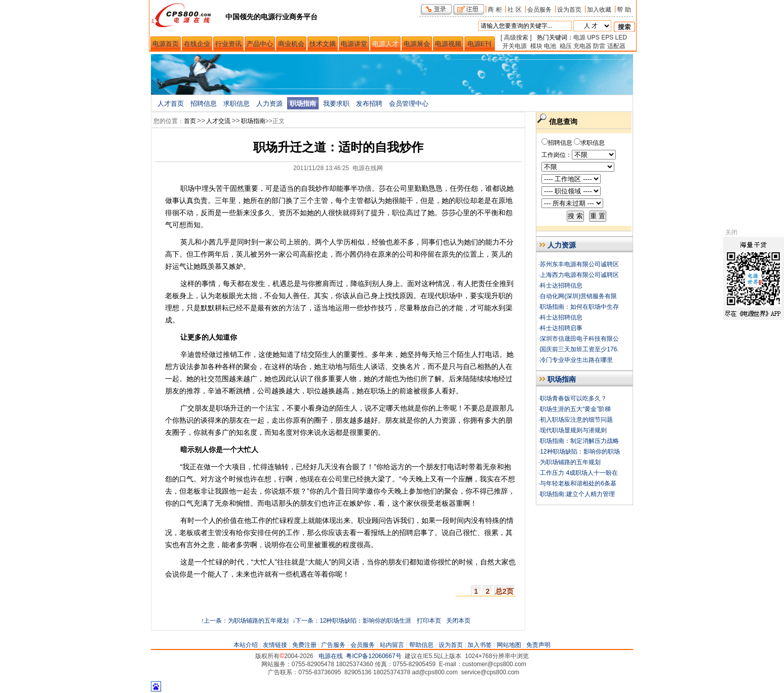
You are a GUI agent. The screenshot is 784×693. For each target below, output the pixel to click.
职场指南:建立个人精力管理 (577, 494)
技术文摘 (323, 44)
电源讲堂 (354, 44)
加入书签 (480, 645)
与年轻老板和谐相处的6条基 (578, 483)
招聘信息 (204, 104)
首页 (190, 121)
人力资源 (269, 104)
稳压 (566, 46)
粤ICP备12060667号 (374, 656)
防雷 (599, 46)
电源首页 (166, 44)
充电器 (582, 46)
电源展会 (417, 44)
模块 (536, 46)
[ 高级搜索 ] (516, 37)
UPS (593, 37)
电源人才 (385, 44)
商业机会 (291, 44)
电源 (579, 37)
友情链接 (275, 645)
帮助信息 (421, 645)
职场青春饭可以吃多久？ (573, 398)
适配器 (616, 46)
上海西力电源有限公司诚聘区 (579, 275)
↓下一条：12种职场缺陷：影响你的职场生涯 (351, 621)
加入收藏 (599, 9)
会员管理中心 (409, 104)
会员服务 (539, 9)
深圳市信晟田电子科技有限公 (579, 339)
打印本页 (429, 621)
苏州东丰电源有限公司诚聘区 (579, 264)
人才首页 (171, 104)
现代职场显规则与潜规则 (573, 430)
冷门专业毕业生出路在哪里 (576, 360)
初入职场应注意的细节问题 (576, 420)
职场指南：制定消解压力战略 (579, 441)
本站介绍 (246, 645)
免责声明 (538, 645)
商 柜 (495, 9)
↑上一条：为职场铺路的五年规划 (245, 621)
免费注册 (304, 645)
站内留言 (392, 645)
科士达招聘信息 (561, 286)
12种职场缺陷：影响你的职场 (580, 452)
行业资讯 (228, 44)
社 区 (514, 9)
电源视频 (448, 44)
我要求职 (336, 104)
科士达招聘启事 (561, 328)
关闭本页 (458, 621)
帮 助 (624, 9)
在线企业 (197, 44)
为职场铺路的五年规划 (570, 462)
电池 (550, 46)
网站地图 (509, 645)
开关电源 (515, 46)
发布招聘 (369, 104)
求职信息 (237, 104)
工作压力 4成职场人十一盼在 (579, 473)
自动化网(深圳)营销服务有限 (578, 296)
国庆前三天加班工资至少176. (579, 349)
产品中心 (260, 44)
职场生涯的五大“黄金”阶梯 (575, 409)
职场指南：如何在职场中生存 (579, 307)
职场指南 (303, 104)
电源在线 (331, 656)
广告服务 (333, 645)
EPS (607, 37)
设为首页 (569, 9)
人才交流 (218, 121)
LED (621, 37)
